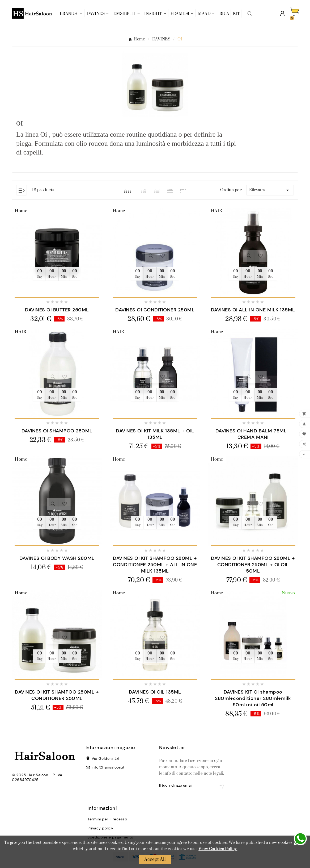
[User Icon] (282, 13)
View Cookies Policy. (218, 849)
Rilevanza (270, 190)
